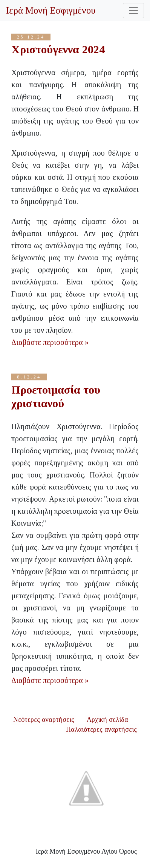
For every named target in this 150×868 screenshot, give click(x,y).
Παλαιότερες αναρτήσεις (101, 729)
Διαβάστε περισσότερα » (50, 342)
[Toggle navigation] (133, 11)
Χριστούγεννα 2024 (58, 49)
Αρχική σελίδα (107, 720)
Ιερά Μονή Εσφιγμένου (51, 10)
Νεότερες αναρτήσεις (44, 720)
